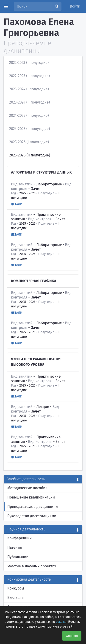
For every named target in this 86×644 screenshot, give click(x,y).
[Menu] (6, 6)
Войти (75, 6)
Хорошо (72, 636)
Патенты (15, 547)
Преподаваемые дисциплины (33, 507)
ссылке (61, 622)
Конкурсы (16, 588)
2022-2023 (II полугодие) (29, 76)
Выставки (15, 598)
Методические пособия (27, 488)
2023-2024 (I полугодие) (29, 89)
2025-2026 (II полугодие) (30, 155)
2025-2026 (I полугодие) (29, 142)
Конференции (19, 538)
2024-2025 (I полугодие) (29, 116)
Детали (17, 204)
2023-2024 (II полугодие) (30, 102)
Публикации (18, 557)
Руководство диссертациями (32, 516)
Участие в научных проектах (32, 566)
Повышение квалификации (31, 497)
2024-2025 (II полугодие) (29, 129)
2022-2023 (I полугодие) (29, 63)
